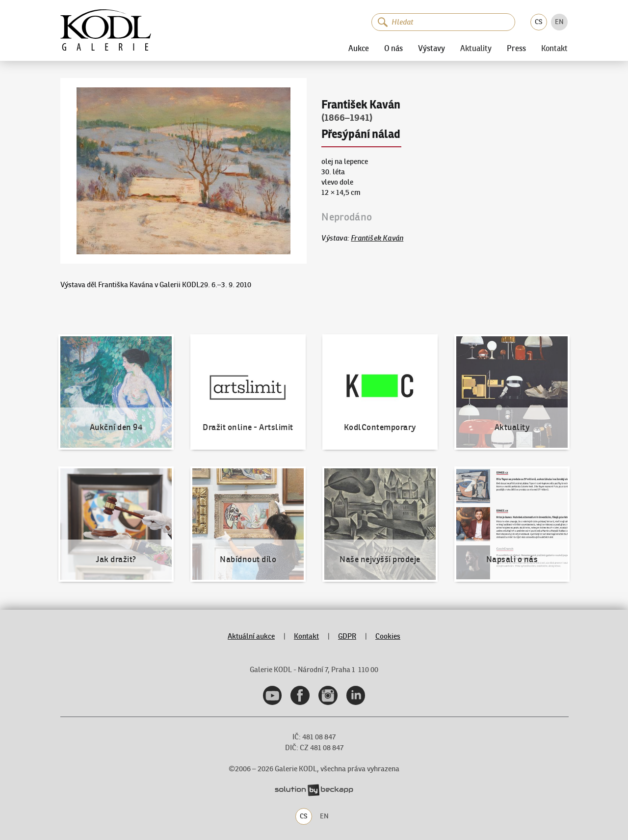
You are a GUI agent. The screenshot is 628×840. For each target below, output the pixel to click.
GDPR (347, 636)
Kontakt (554, 48)
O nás (393, 48)
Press (516, 48)
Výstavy (432, 48)
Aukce (359, 48)
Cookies (388, 636)
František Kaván (377, 238)
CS (539, 22)
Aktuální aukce (251, 636)
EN (559, 22)
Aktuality (476, 48)
